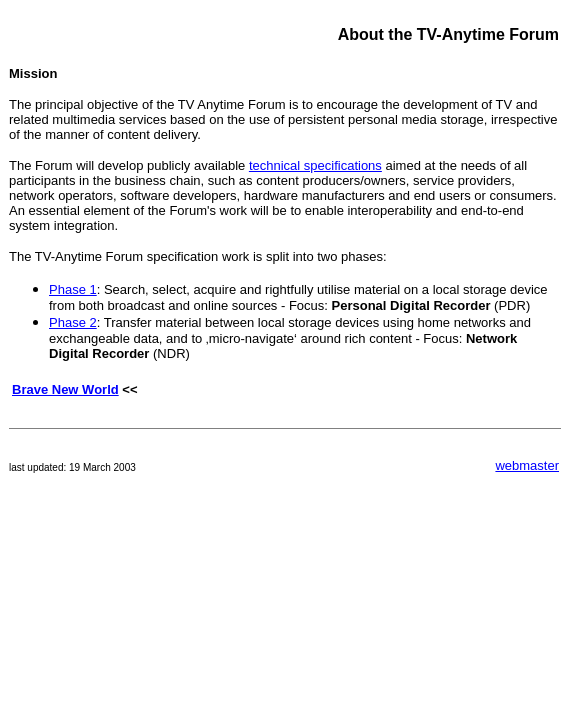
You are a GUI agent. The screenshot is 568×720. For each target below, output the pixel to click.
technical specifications (315, 165)
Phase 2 (73, 322)
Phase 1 (73, 289)
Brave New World (65, 389)
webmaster (527, 465)
